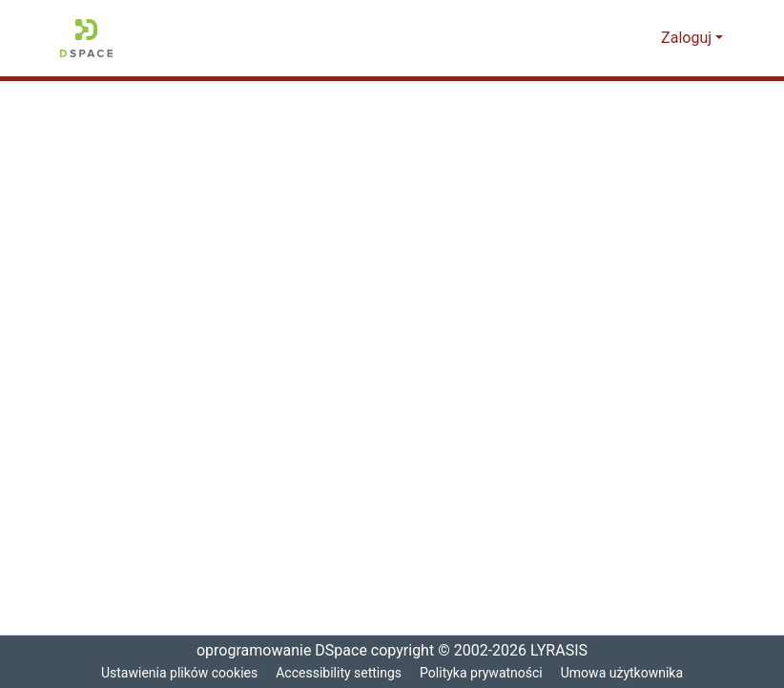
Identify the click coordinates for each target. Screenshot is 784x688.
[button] (86, 38)
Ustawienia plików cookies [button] (175, 673)
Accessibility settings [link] (339, 673)
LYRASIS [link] (562, 651)
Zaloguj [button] (689, 38)
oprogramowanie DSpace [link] (276, 651)
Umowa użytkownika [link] (628, 673)
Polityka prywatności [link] (484, 673)
